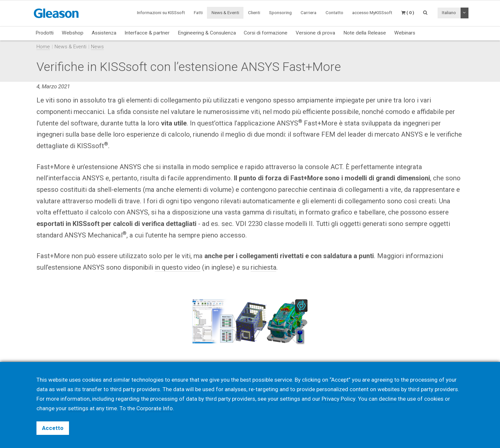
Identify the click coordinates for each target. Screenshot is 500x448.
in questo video (178, 267)
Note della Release (365, 33)
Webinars (405, 33)
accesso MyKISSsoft (372, 12)
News (97, 47)
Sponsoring (280, 12)
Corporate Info (155, 408)
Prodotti (45, 33)
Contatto (334, 12)
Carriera (308, 12)
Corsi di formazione (266, 33)
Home (43, 47)
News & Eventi (225, 12)
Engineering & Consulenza (207, 33)
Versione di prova (315, 33)
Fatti (198, 12)
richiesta (264, 267)
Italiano (449, 12)
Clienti (254, 12)
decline (387, 399)
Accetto (53, 428)
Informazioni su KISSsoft (161, 12)
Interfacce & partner (147, 33)
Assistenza (104, 33)
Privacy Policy (338, 399)
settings (78, 408)
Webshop (73, 33)
